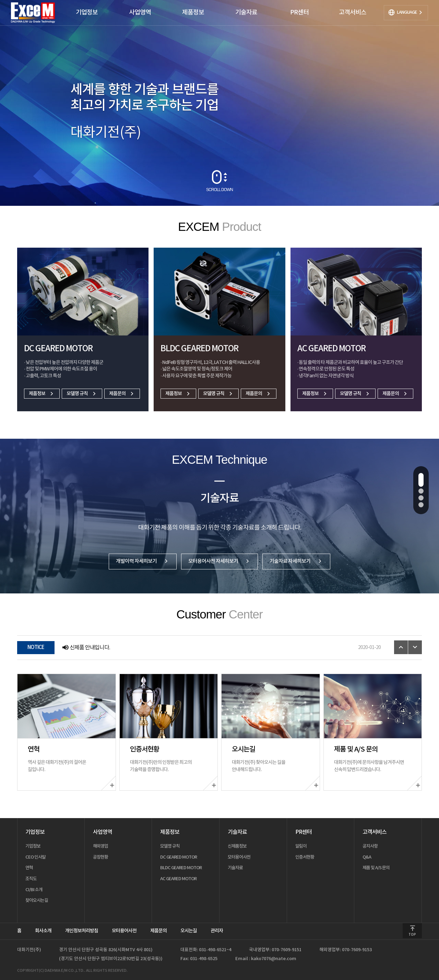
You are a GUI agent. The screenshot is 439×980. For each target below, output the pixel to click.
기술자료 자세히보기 (296, 562)
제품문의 (122, 394)
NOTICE (36, 647)
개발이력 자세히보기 (143, 562)
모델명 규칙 (82, 394)
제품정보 (42, 394)
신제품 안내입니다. (86, 648)
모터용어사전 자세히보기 (219, 562)
